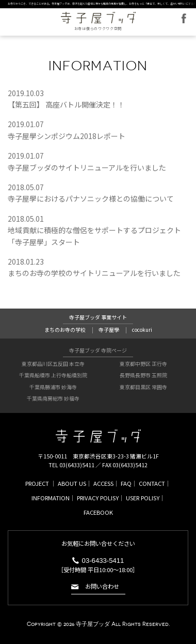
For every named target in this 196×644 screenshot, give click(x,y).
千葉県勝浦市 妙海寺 (53, 387)
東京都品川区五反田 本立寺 (53, 364)
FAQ (126, 483)
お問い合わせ (102, 587)
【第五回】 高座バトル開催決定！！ (66, 104)
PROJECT (37, 483)
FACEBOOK (184, 18)
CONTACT (152, 483)
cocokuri (142, 329)
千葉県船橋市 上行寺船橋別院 (53, 375)
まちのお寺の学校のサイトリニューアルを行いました (94, 273)
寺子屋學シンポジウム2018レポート (67, 136)
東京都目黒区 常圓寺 (143, 387)
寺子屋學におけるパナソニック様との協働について (91, 198)
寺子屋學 (109, 329)
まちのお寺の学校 (65, 329)
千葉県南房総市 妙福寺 (53, 398)
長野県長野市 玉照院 (143, 375)
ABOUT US (72, 483)
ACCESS (103, 483)
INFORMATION (51, 498)
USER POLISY (143, 498)
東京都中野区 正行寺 (143, 364)
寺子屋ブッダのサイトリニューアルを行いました (87, 167)
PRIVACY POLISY (98, 498)
